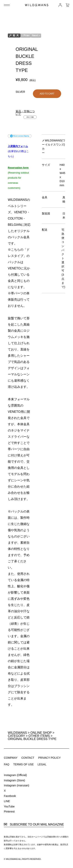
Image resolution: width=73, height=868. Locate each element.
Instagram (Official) (15, 775)
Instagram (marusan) (17, 785)
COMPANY (11, 758)
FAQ (7, 764)
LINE (7, 801)
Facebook (10, 796)
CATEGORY (16, 736)
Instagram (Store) (15, 780)
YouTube (9, 806)
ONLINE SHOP (41, 733)
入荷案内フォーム (18, 146)
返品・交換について (25, 113)
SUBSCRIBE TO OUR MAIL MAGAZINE (34, 825)
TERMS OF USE (23, 764)
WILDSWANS (17, 733)
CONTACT (28, 758)
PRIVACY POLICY (49, 758)
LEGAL (42, 764)
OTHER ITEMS (39, 736)
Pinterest (9, 812)
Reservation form (18, 168)
